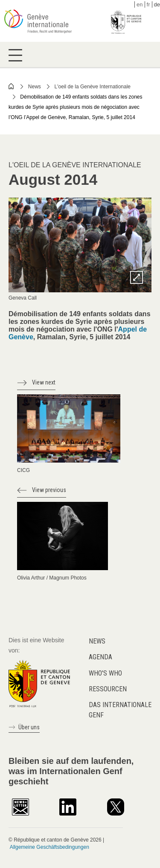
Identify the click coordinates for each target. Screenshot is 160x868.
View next (44, 382)
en (140, 4)
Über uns (29, 727)
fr (148, 4)
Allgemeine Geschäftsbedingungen (49, 847)
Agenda (100, 657)
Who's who (105, 673)
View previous (49, 490)
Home (12, 86)
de (157, 4)
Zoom (137, 277)
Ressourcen (108, 689)
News (35, 87)
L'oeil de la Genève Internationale (93, 87)
